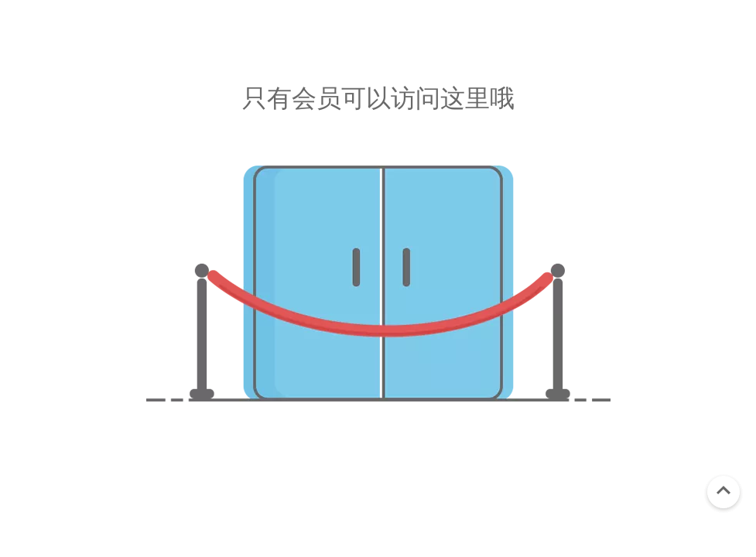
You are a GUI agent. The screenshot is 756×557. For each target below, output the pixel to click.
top (724, 490)
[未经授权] (378, 284)
